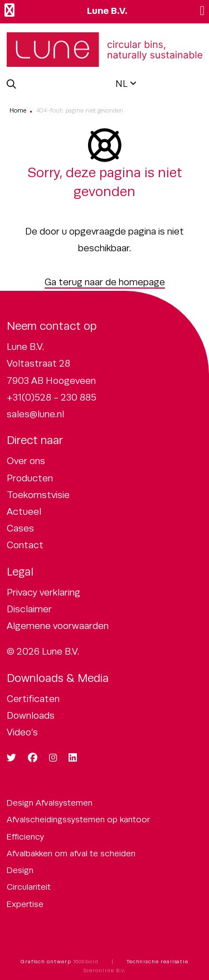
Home (18, 110)
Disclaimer (29, 609)
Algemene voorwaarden (58, 626)
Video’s (22, 732)
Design (20, 870)
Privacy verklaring (43, 593)
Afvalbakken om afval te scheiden (71, 853)
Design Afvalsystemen (50, 803)
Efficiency (25, 837)
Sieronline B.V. (105, 971)
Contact (25, 545)
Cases (20, 528)
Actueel (24, 512)
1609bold (86, 962)
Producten (30, 478)
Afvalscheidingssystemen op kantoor (78, 819)
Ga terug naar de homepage (105, 282)
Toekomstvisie (38, 495)
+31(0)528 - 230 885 (52, 398)
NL (121, 84)
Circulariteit (29, 887)
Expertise (25, 904)
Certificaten (33, 699)
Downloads (31, 716)
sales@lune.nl (35, 414)
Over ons (26, 461)
